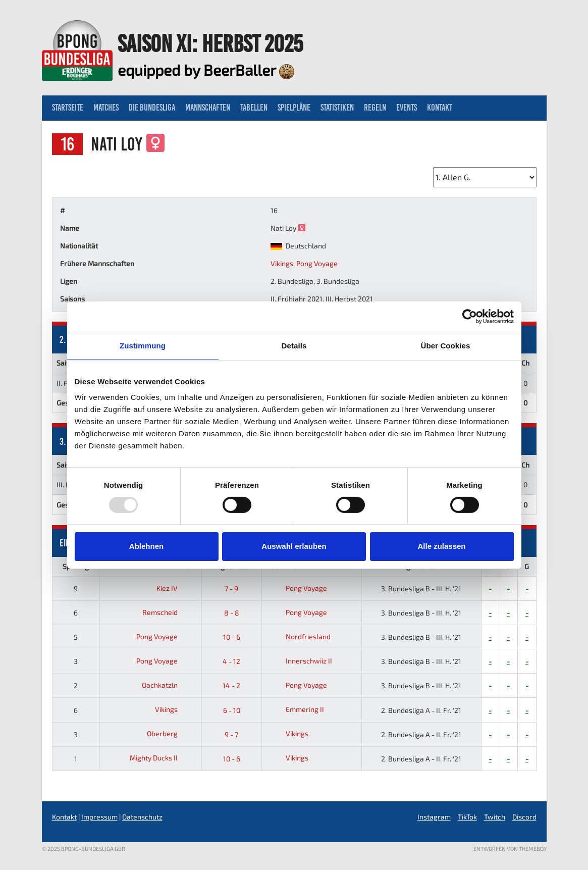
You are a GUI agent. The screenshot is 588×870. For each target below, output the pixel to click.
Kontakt (440, 108)
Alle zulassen (441, 546)
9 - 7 (231, 734)
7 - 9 (231, 588)
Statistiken (337, 108)
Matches (106, 108)
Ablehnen (146, 546)
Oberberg (170, 733)
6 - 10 (232, 710)
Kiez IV (175, 588)
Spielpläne (294, 108)
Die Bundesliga (152, 108)
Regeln (375, 108)
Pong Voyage (317, 263)
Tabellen (254, 108)
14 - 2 (231, 685)
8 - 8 (232, 613)
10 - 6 (232, 637)
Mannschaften (208, 108)
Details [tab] (294, 345)
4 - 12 (231, 661)
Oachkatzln (168, 685)
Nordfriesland (299, 636)
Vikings (282, 263)
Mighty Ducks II (162, 758)
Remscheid (168, 612)
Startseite (68, 108)
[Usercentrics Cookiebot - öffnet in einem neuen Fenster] (470, 316)
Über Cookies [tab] (446, 345)
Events (407, 108)
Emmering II (295, 709)
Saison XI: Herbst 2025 (210, 43)
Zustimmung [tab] (143, 345)
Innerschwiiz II (299, 661)
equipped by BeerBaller (206, 70)
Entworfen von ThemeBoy (510, 849)
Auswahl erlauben (294, 546)
